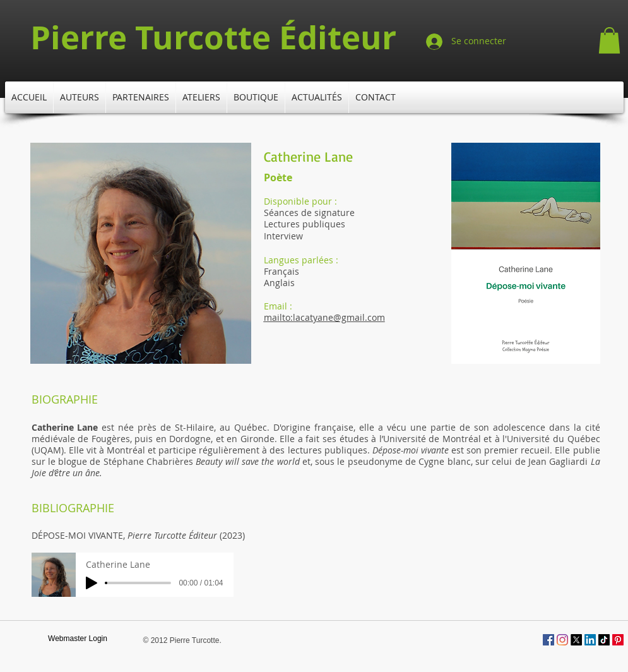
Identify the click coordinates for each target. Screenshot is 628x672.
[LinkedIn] (590, 640)
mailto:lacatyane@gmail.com (324, 317)
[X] (576, 640)
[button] (609, 40)
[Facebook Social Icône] (548, 640)
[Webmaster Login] (78, 639)
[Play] (92, 583)
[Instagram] (562, 640)
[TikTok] (604, 640)
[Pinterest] (618, 640)
